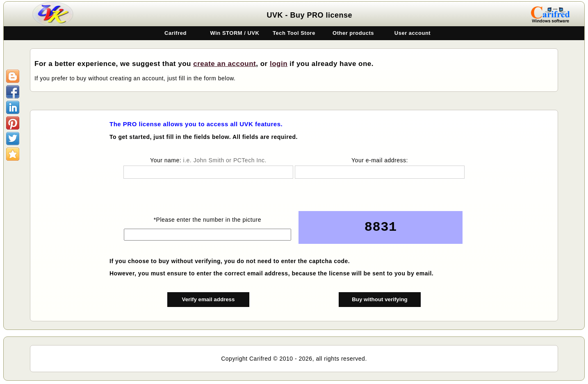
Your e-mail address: (380, 160)
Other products (353, 33)
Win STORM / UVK (235, 33)
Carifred (175, 33)
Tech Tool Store (294, 33)
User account (413, 33)
